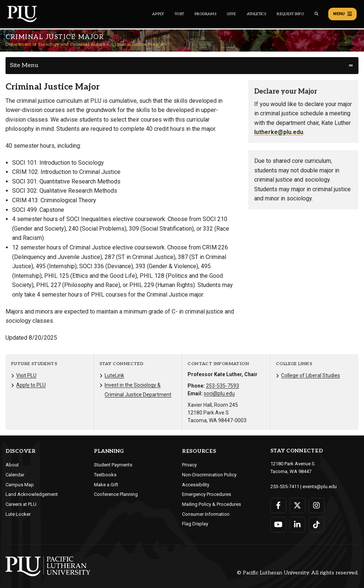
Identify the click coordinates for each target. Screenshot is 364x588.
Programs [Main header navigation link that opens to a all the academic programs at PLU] (205, 14)
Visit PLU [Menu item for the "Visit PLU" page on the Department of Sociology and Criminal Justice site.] (26, 375)
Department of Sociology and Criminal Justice (55, 44)
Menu (342, 14)
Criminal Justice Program (139, 44)
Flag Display (195, 524)
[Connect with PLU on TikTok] (317, 525)
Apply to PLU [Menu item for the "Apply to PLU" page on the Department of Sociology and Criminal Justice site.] (31, 385)
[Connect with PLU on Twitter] (297, 505)
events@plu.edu (320, 486)
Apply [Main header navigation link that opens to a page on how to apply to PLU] (158, 14)
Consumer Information (206, 514)
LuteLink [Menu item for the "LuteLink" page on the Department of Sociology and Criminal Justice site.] (114, 375)
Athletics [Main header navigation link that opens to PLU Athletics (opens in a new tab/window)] (257, 14)
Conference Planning (116, 494)
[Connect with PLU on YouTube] (278, 525)
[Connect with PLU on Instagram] (317, 505)
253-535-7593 (223, 386)
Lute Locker (18, 514)
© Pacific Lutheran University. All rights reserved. (298, 573)
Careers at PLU (21, 504)
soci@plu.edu (219, 393)
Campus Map (20, 485)
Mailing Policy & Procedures (211, 504)
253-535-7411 (285, 486)
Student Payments (113, 465)
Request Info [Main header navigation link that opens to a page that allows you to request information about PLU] (290, 14)
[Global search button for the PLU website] (316, 14)
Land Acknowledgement (32, 494)
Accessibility (196, 485)
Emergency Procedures (206, 494)
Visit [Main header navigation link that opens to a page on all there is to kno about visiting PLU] (179, 14)
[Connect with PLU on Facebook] (278, 505)
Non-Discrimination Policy (209, 475)
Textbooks (105, 475)
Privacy (189, 465)
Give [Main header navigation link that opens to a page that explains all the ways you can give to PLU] (232, 14)
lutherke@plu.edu (279, 132)
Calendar (15, 475)
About (12, 465)
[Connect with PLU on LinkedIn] (297, 525)
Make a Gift (106, 485)
